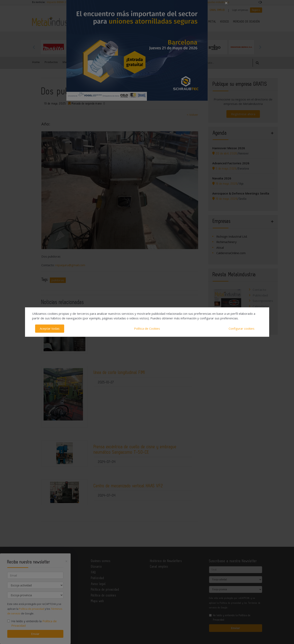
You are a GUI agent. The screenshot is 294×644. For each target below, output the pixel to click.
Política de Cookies (147, 328)
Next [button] (260, 47)
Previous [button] (34, 47)
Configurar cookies (242, 328)
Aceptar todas (50, 328)
